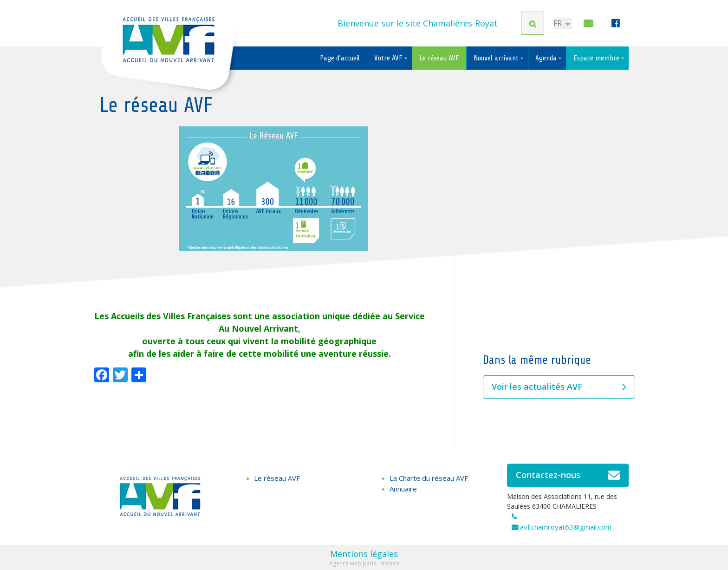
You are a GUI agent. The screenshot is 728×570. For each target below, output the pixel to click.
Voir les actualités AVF (559, 387)
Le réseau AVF (439, 58)
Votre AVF (389, 58)
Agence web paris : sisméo (364, 563)
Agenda (547, 58)
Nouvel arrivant (497, 58)
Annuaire (403, 489)
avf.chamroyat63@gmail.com (566, 527)
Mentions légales (364, 554)
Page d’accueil (340, 58)
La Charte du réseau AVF (429, 478)
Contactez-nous (568, 475)
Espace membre (597, 58)
